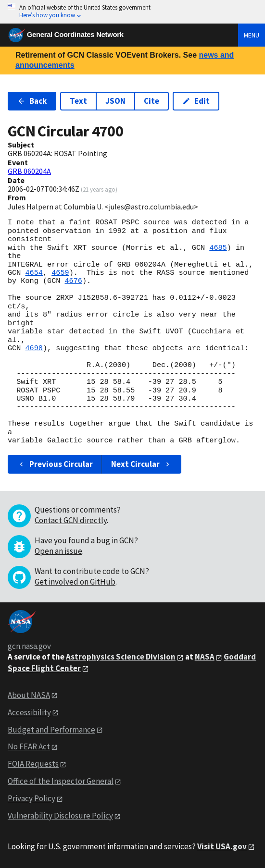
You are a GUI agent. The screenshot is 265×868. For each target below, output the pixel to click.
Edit (196, 101)
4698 (34, 348)
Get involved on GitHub (75, 582)
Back (32, 101)
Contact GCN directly (71, 520)
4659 (60, 273)
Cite (151, 101)
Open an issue (58, 551)
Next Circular (141, 464)
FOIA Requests (33, 764)
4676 (73, 281)
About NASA (29, 695)
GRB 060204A (29, 171)
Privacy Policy (32, 798)
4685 (218, 248)
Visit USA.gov (222, 846)
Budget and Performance (51, 730)
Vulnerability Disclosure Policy (60, 816)
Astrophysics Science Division (121, 657)
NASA (205, 657)
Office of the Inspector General (61, 781)
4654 (34, 273)
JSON (115, 101)
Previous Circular (55, 464)
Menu (252, 35)
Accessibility (29, 712)
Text (78, 101)
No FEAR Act (29, 746)
